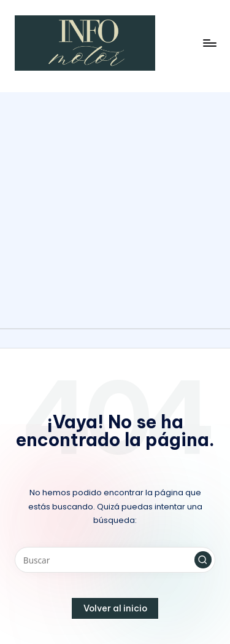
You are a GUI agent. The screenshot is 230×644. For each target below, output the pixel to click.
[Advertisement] (115, 207)
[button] (203, 560)
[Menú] (209, 43)
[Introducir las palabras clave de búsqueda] (115, 560)
